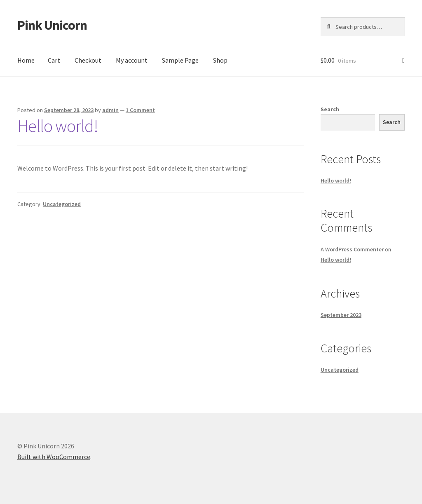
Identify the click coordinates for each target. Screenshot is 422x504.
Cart (54, 60)
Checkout (88, 60)
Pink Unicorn (52, 25)
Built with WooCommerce (54, 457)
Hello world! (58, 126)
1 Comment (140, 110)
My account (132, 60)
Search (330, 109)
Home (26, 60)
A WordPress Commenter (352, 249)
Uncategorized (62, 204)
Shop (220, 60)
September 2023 (341, 315)
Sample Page (180, 60)
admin (110, 110)
